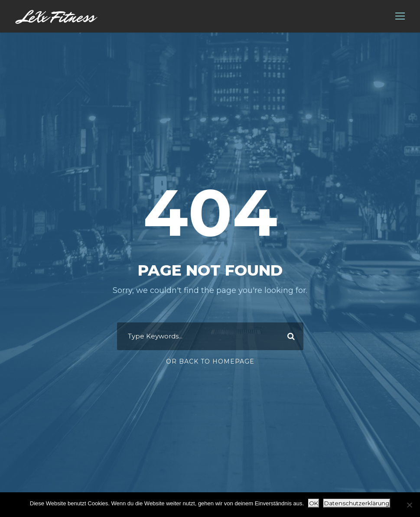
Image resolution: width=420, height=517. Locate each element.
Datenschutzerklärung (357, 503)
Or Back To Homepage (210, 361)
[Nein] (409, 505)
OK (314, 503)
